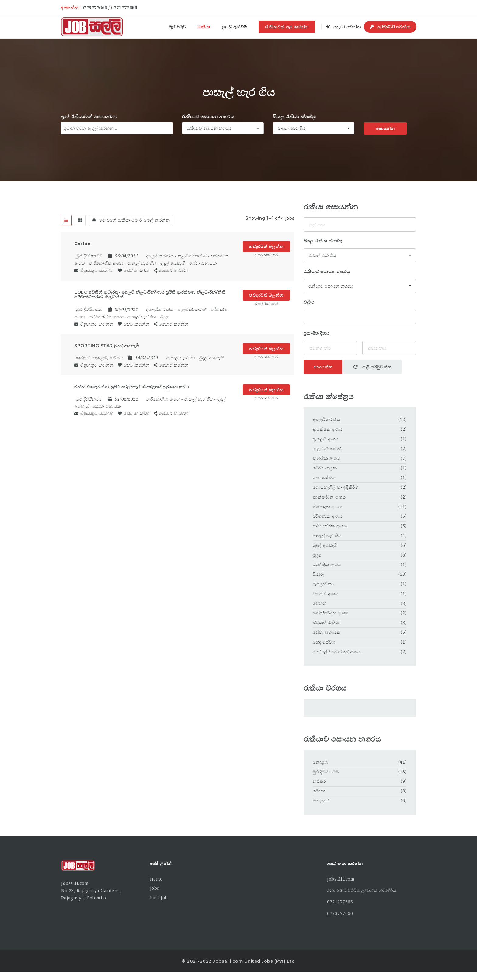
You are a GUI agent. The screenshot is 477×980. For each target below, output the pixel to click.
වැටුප (309, 302)
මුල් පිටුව (177, 27)
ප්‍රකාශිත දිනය (317, 333)
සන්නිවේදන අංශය (331, 613)
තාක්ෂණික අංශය (329, 497)
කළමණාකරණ (192, 256)
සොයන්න (385, 129)
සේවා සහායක (203, 263)
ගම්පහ (319, 791)
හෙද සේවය (324, 642)
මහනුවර (321, 801)
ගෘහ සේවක (324, 478)
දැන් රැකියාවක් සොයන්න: (89, 117)
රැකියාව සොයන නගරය (208, 117)
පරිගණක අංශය (328, 516)
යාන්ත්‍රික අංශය (327, 564)
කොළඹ (320, 762)
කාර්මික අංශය (326, 458)
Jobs (155, 888)
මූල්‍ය (164, 317)
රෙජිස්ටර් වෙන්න (390, 27)
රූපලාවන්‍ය (323, 584)
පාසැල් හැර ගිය (142, 263)
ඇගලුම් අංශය (326, 439)
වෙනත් (320, 603)
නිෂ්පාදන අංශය (327, 507)
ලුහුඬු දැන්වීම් (234, 27)
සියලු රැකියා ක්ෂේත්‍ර (294, 117)
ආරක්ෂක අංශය (328, 429)
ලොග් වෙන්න (343, 27)
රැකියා (204, 27)
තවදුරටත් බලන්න (266, 247)
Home (156, 879)
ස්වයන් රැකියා (326, 623)
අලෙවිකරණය (160, 256)
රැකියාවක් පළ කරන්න (287, 27)
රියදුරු (319, 574)
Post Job (159, 898)
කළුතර (319, 781)
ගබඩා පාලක (325, 468)
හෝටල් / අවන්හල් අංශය (337, 652)
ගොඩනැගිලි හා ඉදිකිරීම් (336, 487)
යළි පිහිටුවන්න (373, 367)
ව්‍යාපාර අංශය (326, 594)
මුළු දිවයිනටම (326, 772)
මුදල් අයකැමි (172, 263)
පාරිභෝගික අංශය (106, 263)
